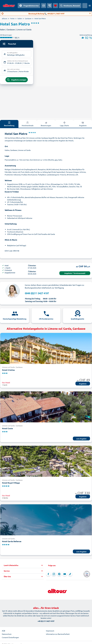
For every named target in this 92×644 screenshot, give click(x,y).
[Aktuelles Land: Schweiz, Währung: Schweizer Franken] (85, 6)
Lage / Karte (64, 125)
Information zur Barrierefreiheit (58, 635)
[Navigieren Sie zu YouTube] (65, 575)
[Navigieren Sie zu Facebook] (48, 575)
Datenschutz (7, 635)
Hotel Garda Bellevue (12, 542)
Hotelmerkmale (28, 125)
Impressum (50, 632)
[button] (24, 566)
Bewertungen (46, 125)
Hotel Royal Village (11, 484)
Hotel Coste (7, 429)
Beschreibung (9, 125)
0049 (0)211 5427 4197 (37, 294)
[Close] (90, 13)
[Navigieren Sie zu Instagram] (54, 575)
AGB (3, 632)
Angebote (83, 125)
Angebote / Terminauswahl (75, 274)
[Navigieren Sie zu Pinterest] (59, 575)
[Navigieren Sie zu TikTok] (70, 575)
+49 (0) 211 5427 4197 (46, 622)
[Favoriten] (55, 6)
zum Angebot (81, 440)
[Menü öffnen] (90, 6)
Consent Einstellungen (10, 638)
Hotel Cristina (8, 371)
